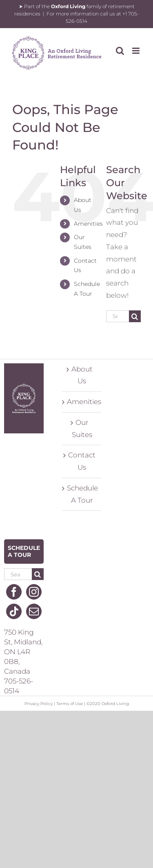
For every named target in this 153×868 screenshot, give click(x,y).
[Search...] (118, 316)
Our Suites (82, 429)
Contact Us (82, 461)
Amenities (88, 224)
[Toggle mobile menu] (136, 51)
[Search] (135, 316)
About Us (82, 375)
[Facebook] (14, 592)
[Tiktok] (14, 611)
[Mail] (34, 611)
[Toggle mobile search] (120, 51)
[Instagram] (34, 592)
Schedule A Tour (82, 494)
